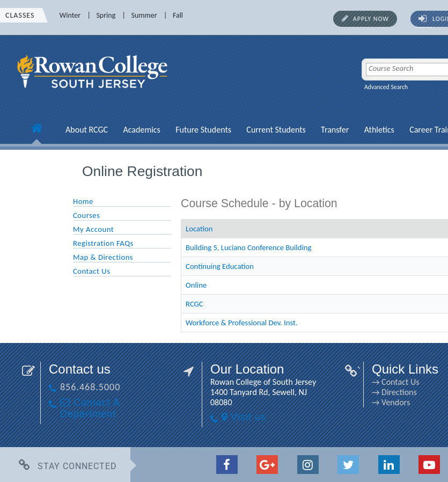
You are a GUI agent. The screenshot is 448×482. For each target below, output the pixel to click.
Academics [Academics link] (141, 130)
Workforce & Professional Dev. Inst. (242, 323)
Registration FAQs (103, 243)
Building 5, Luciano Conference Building (248, 247)
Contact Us (91, 271)
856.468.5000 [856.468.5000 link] (90, 387)
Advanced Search (386, 87)
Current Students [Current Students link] (276, 130)
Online (196, 285)
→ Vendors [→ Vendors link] (391, 402)
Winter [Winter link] (70, 15)
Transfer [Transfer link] (335, 130)
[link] (94, 94)
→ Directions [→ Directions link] (394, 392)
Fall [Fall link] (178, 15)
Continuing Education (220, 266)
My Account (93, 229)
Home (83, 201)
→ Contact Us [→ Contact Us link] (395, 382)
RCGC (194, 304)
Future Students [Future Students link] (203, 130)
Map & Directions (103, 257)
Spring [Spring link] (106, 15)
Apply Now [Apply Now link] (371, 19)
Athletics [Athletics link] (379, 130)
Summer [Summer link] (144, 15)
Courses (86, 215)
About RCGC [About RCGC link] (87, 130)
